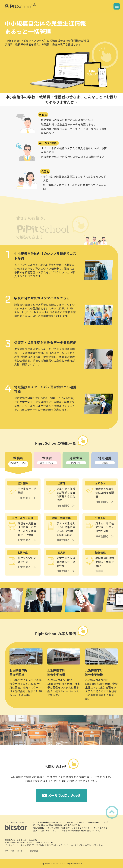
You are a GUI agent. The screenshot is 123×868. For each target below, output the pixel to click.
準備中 (99, 571)
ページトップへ (111, 810)
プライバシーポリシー (15, 851)
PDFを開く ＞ (27, 498)
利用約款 (34, 851)
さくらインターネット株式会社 (71, 845)
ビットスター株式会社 (27, 840)
